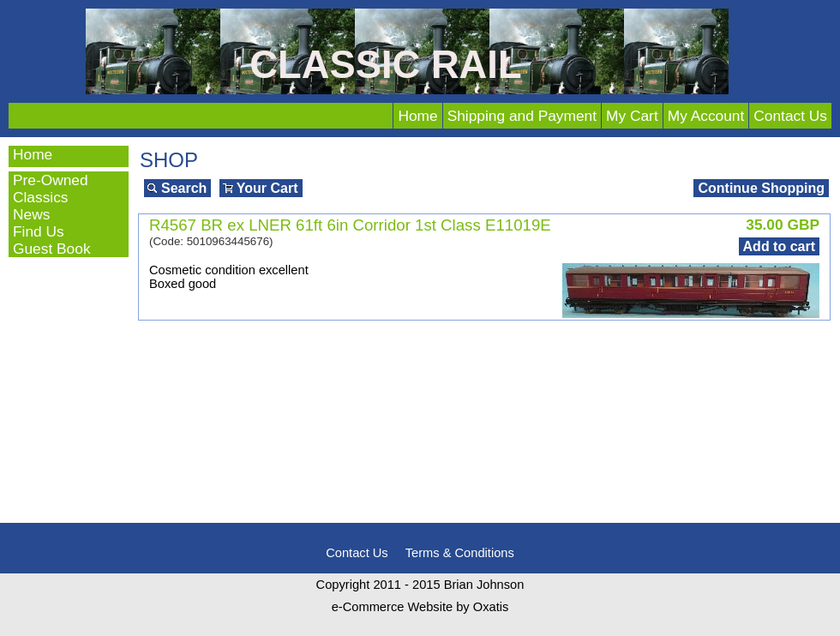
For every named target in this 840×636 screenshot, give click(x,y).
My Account (706, 116)
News (31, 214)
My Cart (632, 116)
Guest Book (52, 249)
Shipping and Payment (522, 116)
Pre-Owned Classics (51, 189)
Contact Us (790, 116)
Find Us (39, 231)
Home (417, 116)
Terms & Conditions (460, 553)
